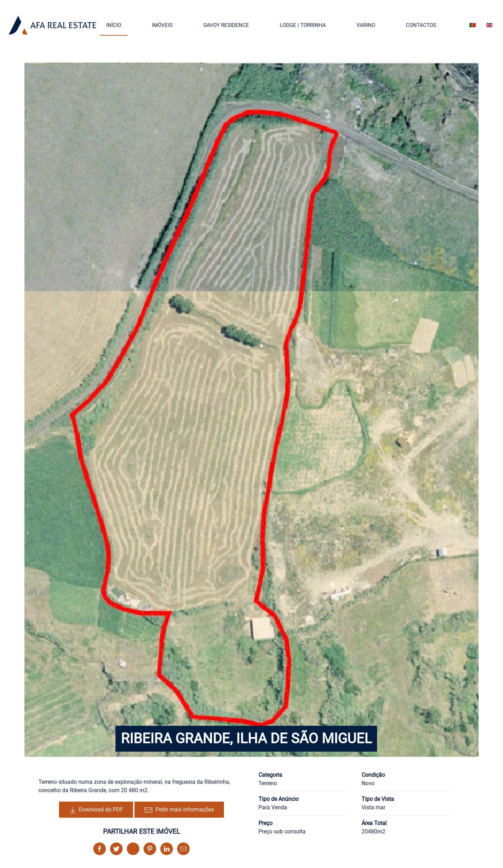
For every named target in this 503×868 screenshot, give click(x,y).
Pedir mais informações (179, 810)
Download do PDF (96, 810)
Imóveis (162, 25)
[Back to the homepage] (52, 25)
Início (114, 25)
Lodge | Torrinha (303, 25)
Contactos (421, 25)
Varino (366, 25)
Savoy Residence (226, 25)
